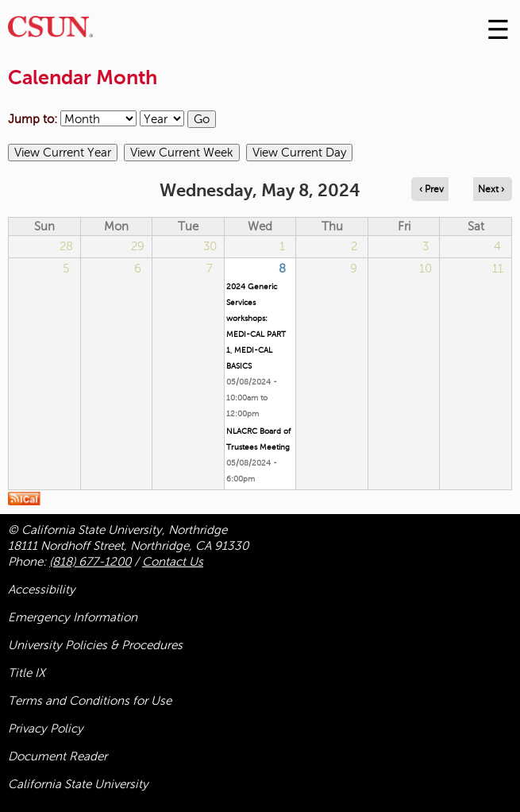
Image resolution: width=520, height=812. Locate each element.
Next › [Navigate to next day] (491, 189)
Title (27, 673)
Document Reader (58, 756)
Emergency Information (73, 617)
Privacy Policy (46, 729)
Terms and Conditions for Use (90, 701)
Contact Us (173, 562)
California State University (78, 784)
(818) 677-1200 (90, 562)
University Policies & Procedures (95, 645)
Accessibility (42, 590)
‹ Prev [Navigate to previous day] (431, 189)
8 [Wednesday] (282, 269)
